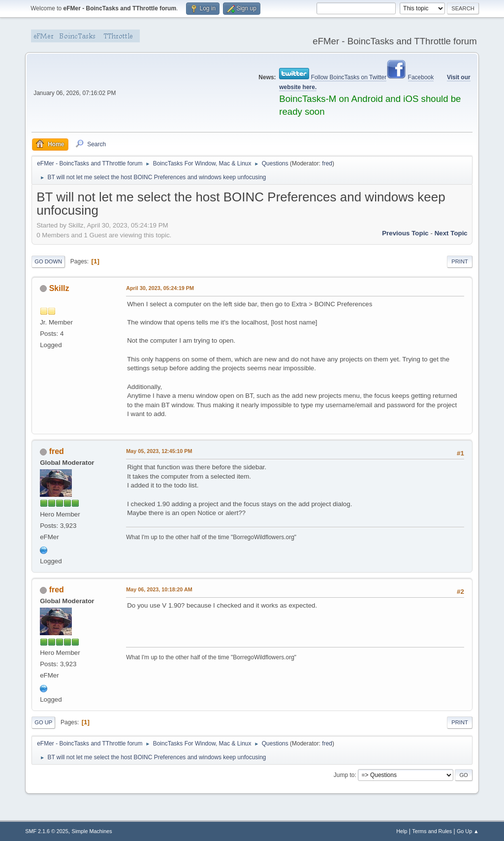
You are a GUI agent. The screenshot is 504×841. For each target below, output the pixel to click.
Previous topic (405, 233)
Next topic (451, 233)
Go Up (43, 722)
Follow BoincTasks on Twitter (349, 77)
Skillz (59, 288)
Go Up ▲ (468, 831)
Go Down (48, 261)
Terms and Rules (432, 831)
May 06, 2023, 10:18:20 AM (159, 589)
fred (327, 163)
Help (402, 831)
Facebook (421, 77)
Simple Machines (92, 831)
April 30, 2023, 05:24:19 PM (160, 288)
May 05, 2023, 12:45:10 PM (159, 451)
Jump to (344, 775)
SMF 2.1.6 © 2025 (47, 831)
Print (460, 261)
